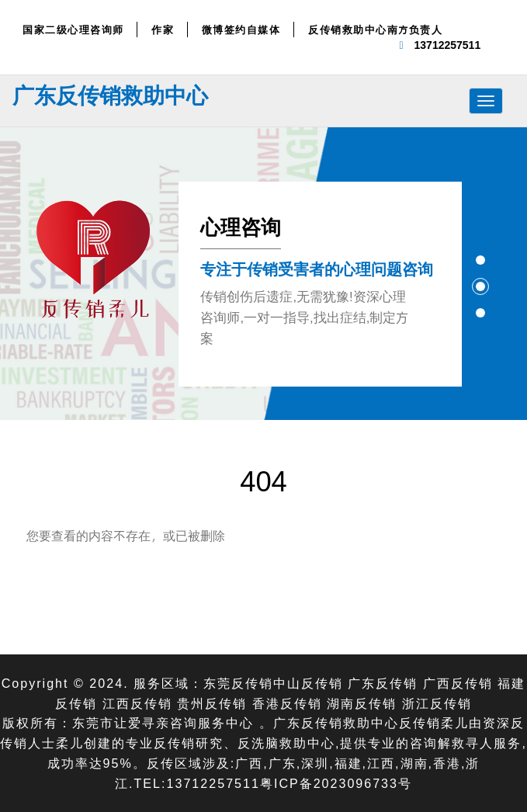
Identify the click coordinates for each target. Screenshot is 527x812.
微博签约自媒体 (241, 29)
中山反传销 (308, 683)
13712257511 (448, 45)
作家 (163, 29)
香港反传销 (287, 703)
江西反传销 (137, 703)
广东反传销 (383, 683)
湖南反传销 (362, 703)
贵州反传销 (212, 703)
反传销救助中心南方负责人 (375, 29)
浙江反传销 (437, 703)
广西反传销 (458, 683)
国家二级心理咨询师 (73, 29)
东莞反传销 (238, 683)
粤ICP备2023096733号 (336, 783)
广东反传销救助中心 (110, 95)
